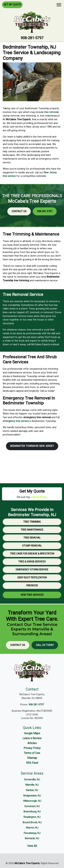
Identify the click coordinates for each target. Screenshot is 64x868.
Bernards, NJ (32, 838)
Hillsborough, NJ (32, 801)
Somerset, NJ (32, 806)
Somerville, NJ (32, 780)
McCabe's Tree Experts (27, 863)
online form (39, 497)
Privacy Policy (32, 748)
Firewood (32, 586)
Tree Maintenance (32, 530)
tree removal (51, 112)
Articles (32, 743)
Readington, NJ (32, 817)
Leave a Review (32, 738)
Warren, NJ (32, 828)
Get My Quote (12, 5)
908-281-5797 (32, 38)
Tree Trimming (32, 522)
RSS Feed (32, 763)
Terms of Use (32, 753)
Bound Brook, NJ (32, 822)
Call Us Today (45, 645)
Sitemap (32, 758)
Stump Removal (32, 546)
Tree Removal (32, 538)
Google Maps (32, 733)
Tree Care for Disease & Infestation (32, 554)
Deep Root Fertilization (32, 578)
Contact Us (19, 211)
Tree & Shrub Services (32, 562)
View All (32, 846)
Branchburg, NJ (32, 812)
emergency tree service (16, 421)
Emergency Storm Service (32, 570)
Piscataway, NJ (32, 833)
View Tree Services (32, 595)
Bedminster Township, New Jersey (32, 446)
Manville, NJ (32, 785)
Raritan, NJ (32, 790)
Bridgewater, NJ (32, 796)
